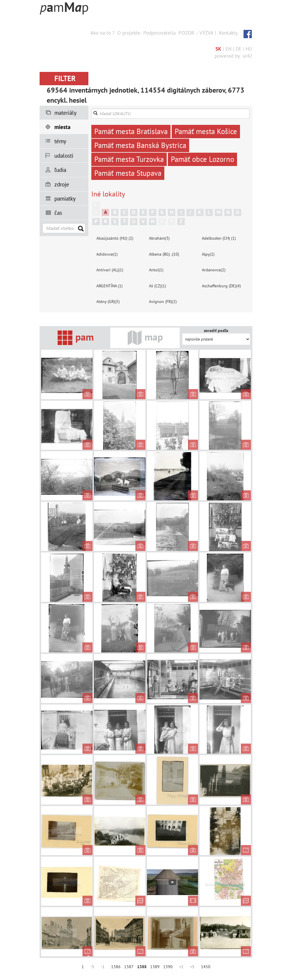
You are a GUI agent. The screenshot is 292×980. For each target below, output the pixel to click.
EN (228, 49)
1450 (206, 967)
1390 (168, 967)
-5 (92, 967)
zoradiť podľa (216, 331)
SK (218, 49)
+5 (192, 967)
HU (249, 49)
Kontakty (228, 33)
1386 (116, 967)
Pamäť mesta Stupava (128, 173)
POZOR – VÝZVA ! (197, 33)
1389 (155, 967)
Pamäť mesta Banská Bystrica (140, 145)
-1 (103, 967)
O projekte (129, 33)
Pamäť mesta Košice (206, 131)
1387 (129, 967)
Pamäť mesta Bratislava (131, 131)
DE (239, 49)
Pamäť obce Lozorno (202, 159)
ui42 (247, 56)
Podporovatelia (159, 33)
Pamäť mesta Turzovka (129, 159)
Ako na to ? (102, 33)
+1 (181, 967)
